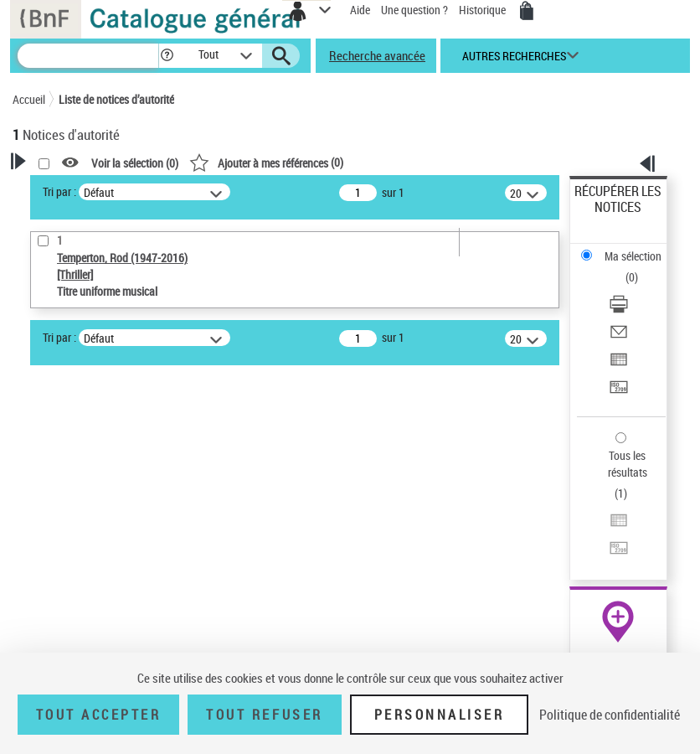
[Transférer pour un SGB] (619, 392)
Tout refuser (264, 715)
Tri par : (59, 191)
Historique (484, 10)
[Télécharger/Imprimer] (619, 310)
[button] (167, 56)
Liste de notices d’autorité (116, 99)
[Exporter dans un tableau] (619, 365)
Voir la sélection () (135, 163)
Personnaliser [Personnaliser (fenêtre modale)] (440, 715)
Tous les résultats (628, 464)
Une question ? (414, 10)
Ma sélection (633, 256)
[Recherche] (88, 56)
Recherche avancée (377, 55)
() (266, 162)
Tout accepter (99, 715)
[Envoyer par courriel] (619, 337)
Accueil (29, 99)
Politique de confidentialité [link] (610, 715)
